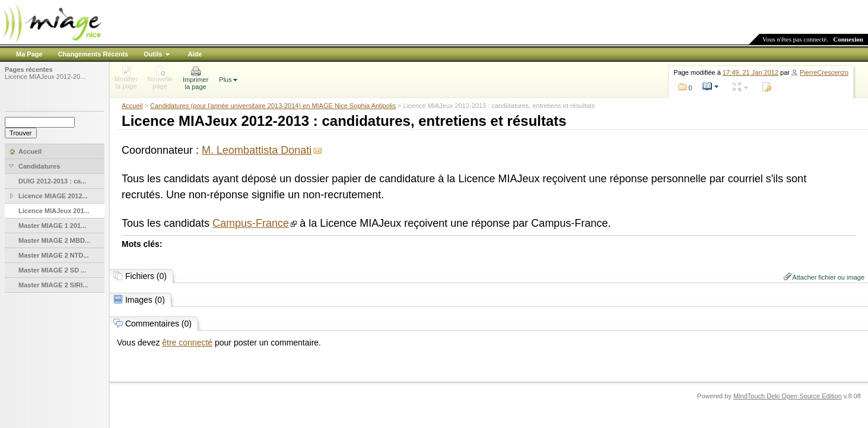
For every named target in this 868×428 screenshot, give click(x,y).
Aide (195, 54)
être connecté (187, 343)
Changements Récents (93, 54)
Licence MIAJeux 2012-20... (45, 77)
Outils (153, 54)
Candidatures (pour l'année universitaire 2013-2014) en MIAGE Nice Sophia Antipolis (273, 106)
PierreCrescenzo (824, 72)
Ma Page (29, 54)
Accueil (132, 106)
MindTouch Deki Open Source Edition (788, 396)
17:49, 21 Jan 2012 (751, 72)
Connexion (848, 39)
